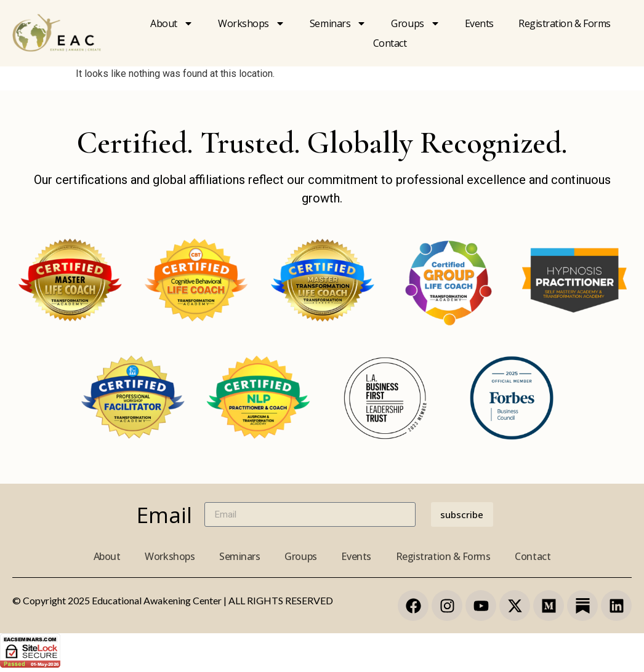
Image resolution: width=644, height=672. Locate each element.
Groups (415, 23)
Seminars (338, 23)
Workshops (252, 23)
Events (479, 23)
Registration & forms (565, 23)
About (172, 23)
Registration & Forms (443, 556)
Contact (390, 43)
